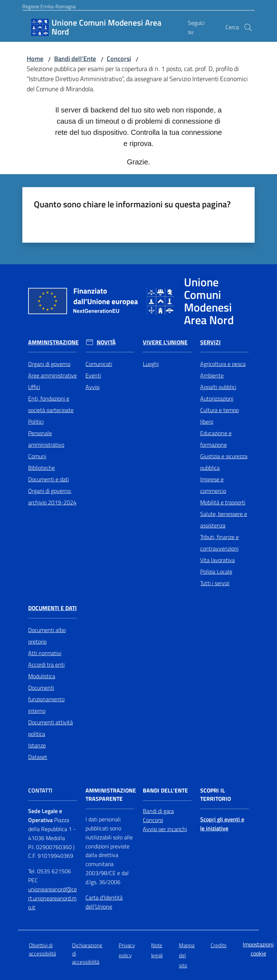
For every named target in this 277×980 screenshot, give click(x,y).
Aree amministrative (52, 375)
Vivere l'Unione (165, 342)
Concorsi (119, 59)
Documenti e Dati (52, 608)
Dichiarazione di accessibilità (87, 954)
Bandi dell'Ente (75, 59)
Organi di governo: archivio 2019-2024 (52, 496)
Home (35, 59)
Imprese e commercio (213, 485)
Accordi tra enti (46, 665)
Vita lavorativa (217, 560)
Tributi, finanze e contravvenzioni (219, 543)
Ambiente (212, 375)
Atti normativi (45, 653)
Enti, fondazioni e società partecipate (51, 404)
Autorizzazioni (217, 398)
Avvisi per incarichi (165, 829)
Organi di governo (49, 364)
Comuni (37, 456)
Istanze (37, 745)
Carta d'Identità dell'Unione (104, 902)
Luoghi (151, 364)
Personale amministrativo (46, 439)
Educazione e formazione (216, 439)
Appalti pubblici (218, 387)
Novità (106, 342)
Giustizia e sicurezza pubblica (224, 462)
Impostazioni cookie (258, 949)
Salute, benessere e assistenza (224, 520)
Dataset (38, 757)
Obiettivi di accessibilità (42, 949)
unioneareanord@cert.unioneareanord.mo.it (52, 898)
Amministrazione (53, 342)
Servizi (210, 342)
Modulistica (42, 676)
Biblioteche (41, 468)
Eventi (93, 375)
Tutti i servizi (215, 583)
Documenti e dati (49, 479)
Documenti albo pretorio (47, 636)
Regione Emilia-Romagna (49, 6)
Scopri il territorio (216, 795)
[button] (248, 27)
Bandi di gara (158, 811)
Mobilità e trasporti (223, 502)
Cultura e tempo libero (219, 416)
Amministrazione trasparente (111, 795)
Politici (36, 421)
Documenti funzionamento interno (46, 699)
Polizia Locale (216, 571)
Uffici (34, 387)
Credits (219, 945)
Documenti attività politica (50, 728)
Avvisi (93, 387)
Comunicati (99, 364)
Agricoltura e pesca (223, 364)
